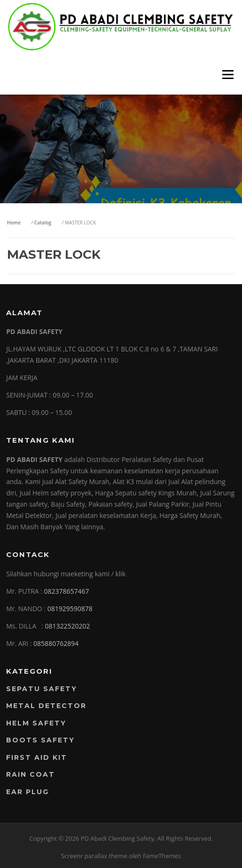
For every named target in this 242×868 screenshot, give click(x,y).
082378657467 (67, 591)
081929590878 (70, 609)
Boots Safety (40, 740)
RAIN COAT (31, 774)
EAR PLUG (27, 792)
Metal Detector (46, 706)
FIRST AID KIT (37, 757)
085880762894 (56, 643)
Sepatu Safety (42, 689)
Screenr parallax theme (94, 856)
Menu (228, 74)
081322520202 (67, 626)
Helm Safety (36, 723)
